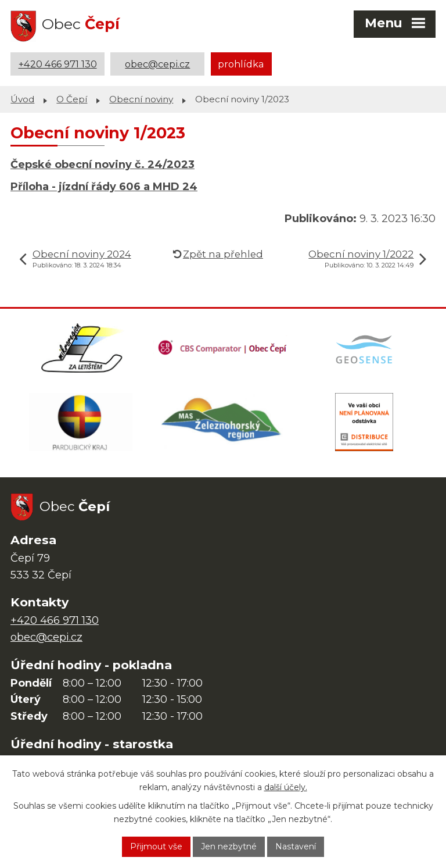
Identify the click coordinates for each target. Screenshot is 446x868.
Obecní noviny (141, 99)
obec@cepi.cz (157, 64)
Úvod (22, 99)
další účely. (286, 787)
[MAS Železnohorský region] (222, 422)
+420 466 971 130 (58, 64)
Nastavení (296, 846)
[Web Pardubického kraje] (81, 422)
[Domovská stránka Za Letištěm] (82, 348)
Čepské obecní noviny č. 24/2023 (102, 165)
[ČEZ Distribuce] (364, 422)
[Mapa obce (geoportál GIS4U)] (365, 348)
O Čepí (72, 99)
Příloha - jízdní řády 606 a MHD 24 (104, 187)
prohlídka (241, 64)
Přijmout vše (156, 846)
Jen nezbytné (229, 846)
